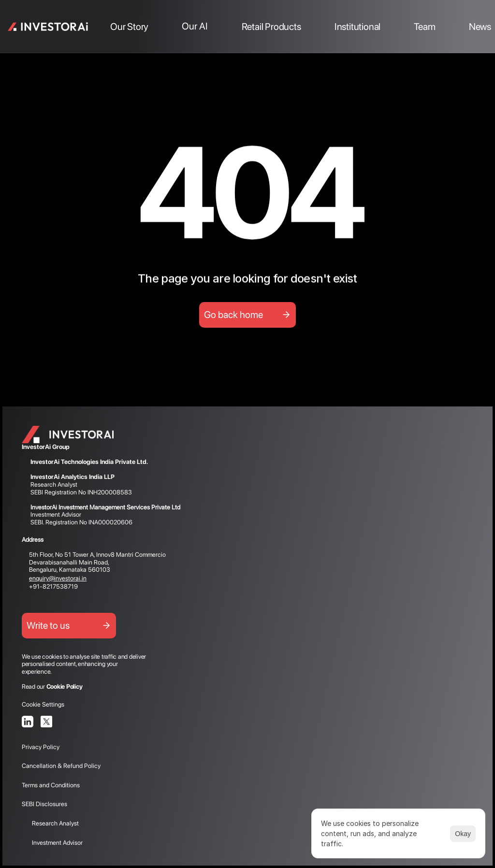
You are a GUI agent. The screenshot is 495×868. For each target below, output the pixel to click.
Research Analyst (50, 823)
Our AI (195, 26)
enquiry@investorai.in (58, 578)
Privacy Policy (41, 747)
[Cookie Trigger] (43, 704)
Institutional (357, 27)
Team (424, 27)
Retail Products (271, 27)
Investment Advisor (52, 843)
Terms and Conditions (51, 785)
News (480, 27)
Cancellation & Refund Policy (61, 766)
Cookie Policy (65, 687)
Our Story (129, 27)
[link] (48, 27)
